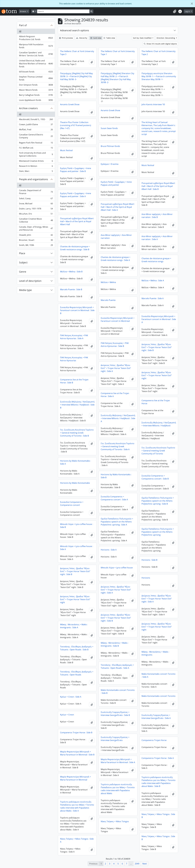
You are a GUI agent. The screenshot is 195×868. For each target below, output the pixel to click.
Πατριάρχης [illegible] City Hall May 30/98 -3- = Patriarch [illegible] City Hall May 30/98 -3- (76, 76)
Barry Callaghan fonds (36, 96)
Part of (23, 25)
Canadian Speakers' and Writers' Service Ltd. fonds (36, 54)
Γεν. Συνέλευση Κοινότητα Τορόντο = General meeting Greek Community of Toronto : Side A (118, 446)
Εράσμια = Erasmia (110, 164)
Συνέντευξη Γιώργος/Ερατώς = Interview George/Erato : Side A (156, 717)
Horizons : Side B (149, 560)
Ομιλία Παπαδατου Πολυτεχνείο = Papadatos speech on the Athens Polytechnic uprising (158, 532)
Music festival (66, 150)
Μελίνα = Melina (108, 282)
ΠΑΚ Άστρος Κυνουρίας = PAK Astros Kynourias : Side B (115, 345)
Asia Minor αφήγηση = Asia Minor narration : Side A (157, 238)
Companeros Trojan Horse (154, 740)
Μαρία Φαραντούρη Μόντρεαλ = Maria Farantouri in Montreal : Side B (77, 753)
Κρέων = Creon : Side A (71, 697)
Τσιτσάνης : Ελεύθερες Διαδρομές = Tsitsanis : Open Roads (77, 673)
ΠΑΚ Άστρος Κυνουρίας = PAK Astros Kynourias (74, 359)
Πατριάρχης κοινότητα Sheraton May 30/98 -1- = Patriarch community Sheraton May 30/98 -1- (159, 76)
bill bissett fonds (36, 72)
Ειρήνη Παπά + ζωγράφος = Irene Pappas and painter (116, 183)
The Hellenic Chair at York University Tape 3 (77, 53)
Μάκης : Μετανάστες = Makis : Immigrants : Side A (74, 626)
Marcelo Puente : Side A (153, 298)
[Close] (192, 4)
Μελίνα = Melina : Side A (153, 281)
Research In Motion (36, 167)
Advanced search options (75, 30)
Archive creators (28, 108)
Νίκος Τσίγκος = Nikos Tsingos (115, 821)
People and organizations (34, 179)
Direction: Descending (166, 38)
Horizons (146, 578)
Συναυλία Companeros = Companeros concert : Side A (114, 498)
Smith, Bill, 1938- (36, 246)
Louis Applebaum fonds (36, 101)
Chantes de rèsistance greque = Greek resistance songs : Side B (75, 248)
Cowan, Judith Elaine (36, 125)
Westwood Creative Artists (36, 161)
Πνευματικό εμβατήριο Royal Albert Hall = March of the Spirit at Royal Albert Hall (77, 221)
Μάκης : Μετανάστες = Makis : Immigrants (155, 653)
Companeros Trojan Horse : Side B (76, 733)
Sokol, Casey (36, 199)
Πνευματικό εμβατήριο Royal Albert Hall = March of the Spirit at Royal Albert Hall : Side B (158, 186)
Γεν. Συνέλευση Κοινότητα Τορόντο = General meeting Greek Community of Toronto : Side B (77, 433)
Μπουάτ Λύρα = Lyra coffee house (117, 568)
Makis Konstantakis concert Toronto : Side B (118, 692)
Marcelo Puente (108, 300)
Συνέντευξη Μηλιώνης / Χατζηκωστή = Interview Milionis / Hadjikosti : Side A (118, 418)
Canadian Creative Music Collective (36, 220)
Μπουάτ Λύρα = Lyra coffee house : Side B (77, 526)
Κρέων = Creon (67, 715)
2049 (137, 864)
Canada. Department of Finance (36, 192)
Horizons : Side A (109, 550)
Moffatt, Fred (36, 130)
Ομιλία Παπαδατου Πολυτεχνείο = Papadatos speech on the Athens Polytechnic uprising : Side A (117, 522)
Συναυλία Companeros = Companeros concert (72, 504)
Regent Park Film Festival (36, 143)
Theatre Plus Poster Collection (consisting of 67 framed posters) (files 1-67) (76, 125)
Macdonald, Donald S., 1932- (36, 120)
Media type (25, 290)
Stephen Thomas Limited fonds (36, 78)
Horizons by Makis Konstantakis (75, 483)
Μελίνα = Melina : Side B (71, 272)
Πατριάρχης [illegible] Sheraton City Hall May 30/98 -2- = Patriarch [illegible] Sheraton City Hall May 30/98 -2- (117, 78)
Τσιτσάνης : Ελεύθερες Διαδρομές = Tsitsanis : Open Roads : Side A (117, 666)
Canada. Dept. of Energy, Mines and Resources (36, 228)
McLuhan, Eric (36, 214)
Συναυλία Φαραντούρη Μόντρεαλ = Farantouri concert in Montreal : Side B (77, 310)
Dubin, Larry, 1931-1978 (36, 209)
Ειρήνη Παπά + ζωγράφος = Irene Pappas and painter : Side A (76, 195)
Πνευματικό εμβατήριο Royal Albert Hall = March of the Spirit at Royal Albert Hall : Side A (118, 207)
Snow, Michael (36, 204)
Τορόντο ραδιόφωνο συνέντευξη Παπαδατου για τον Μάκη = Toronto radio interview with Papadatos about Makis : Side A (77, 806)
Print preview (66, 38)
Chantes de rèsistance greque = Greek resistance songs (156, 260)
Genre (23, 272)
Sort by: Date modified (142, 38)
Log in (188, 11)
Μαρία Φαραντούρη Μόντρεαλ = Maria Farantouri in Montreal (75, 778)
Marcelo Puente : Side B (71, 289)
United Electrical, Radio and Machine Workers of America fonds (36, 64)
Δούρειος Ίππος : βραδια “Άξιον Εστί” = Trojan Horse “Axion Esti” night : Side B (157, 347)
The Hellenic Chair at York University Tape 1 (118, 53)
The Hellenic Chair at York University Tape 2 (158, 53)
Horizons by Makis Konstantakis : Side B (116, 476)
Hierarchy (82, 38)
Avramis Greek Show (70, 104)
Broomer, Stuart (36, 241)
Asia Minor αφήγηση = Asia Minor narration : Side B (157, 216)
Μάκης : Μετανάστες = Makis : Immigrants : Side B (115, 644)
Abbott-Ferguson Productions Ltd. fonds (36, 38)
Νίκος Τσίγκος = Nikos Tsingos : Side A (77, 840)
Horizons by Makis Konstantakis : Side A (75, 462)
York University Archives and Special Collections (36, 154)
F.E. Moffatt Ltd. (36, 148)
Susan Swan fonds (109, 128)
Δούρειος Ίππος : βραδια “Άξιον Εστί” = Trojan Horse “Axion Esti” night (157, 375)
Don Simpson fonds (36, 85)
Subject (23, 262)
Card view (96, 38)
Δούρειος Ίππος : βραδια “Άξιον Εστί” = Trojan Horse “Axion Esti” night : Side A (116, 368)
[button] (175, 11)
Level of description (30, 281)
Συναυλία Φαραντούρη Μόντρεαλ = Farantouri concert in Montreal (118, 320)
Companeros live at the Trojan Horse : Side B (74, 381)
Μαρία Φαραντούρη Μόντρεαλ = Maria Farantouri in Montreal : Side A (118, 761)
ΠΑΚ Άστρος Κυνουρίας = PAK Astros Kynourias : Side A (74, 337)
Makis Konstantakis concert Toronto (158, 696)
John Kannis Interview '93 (153, 104)
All (20, 31)
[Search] (63, 11)
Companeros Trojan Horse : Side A (158, 758)
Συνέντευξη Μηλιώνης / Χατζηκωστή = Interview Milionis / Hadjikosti (159, 424)
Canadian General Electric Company (36, 136)
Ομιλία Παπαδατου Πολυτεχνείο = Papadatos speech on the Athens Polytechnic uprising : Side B (158, 501)
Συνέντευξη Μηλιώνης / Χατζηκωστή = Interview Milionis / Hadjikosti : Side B (77, 405)
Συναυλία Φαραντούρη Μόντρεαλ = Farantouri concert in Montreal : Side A (159, 319)
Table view (109, 38)
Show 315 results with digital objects (160, 44)
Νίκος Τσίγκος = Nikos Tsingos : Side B (158, 816)
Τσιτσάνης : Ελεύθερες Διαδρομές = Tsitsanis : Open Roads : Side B (77, 648)
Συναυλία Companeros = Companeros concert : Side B (155, 477)
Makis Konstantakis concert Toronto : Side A (158, 675)
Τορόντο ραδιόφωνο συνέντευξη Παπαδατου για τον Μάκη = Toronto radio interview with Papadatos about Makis (118, 789)
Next (145, 864)
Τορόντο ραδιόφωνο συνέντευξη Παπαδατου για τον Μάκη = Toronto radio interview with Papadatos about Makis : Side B (158, 782)
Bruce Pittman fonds (110, 146)
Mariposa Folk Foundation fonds (36, 46)
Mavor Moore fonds (36, 90)
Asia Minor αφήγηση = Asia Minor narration (116, 237)
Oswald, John (36, 236)
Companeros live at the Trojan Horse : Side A (115, 395)
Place (22, 253)
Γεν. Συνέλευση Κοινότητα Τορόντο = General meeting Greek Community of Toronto (158, 451)
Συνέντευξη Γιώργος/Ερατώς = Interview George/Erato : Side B (115, 714)
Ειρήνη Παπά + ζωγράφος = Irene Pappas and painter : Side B (76, 170)
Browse (23, 11)
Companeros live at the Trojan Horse (156, 402)
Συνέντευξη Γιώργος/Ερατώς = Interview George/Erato (115, 739)
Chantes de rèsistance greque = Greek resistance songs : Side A (116, 259)
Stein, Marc (36, 172)
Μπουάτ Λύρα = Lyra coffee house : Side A (77, 548)
